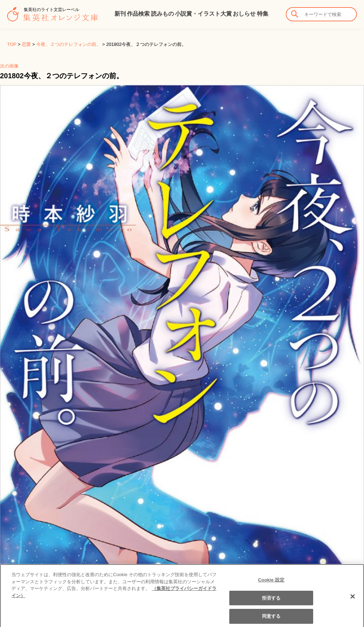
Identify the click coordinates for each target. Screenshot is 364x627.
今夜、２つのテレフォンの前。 (69, 44)
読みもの (162, 14)
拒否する (271, 602)
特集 (263, 14)
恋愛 (26, 44)
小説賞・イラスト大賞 (203, 14)
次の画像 (9, 66)
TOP (12, 44)
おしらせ (244, 14)
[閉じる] (353, 600)
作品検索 (138, 14)
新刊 (120, 14)
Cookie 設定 (271, 583)
